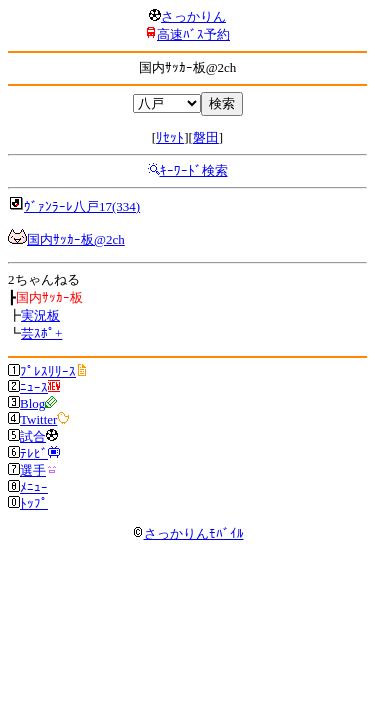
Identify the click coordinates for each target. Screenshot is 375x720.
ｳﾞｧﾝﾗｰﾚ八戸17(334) (82, 206)
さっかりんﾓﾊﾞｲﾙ (188, 533)
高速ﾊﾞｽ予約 (193, 34)
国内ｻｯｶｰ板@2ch (76, 239)
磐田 (206, 137)
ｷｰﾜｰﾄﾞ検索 (194, 170)
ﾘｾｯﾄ (170, 137)
